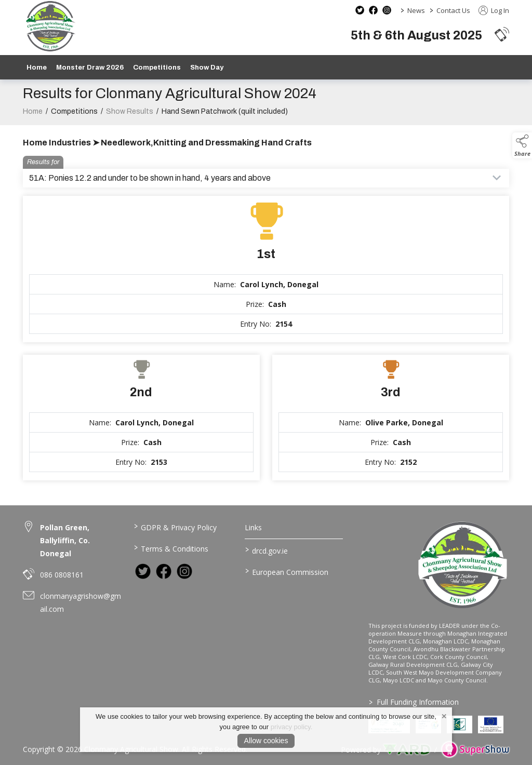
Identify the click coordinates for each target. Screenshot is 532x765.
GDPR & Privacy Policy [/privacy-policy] (175, 527)
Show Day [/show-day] (207, 67)
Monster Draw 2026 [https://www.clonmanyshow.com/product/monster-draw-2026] (90, 67)
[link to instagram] (184, 571)
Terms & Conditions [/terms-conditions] (171, 548)
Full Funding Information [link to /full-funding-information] (413, 702)
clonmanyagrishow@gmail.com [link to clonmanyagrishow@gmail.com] (81, 602)
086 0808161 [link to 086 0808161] (62, 575)
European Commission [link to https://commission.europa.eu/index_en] (286, 571)
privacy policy (291, 727)
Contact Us (453, 10)
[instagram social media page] (387, 10)
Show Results (130, 119)
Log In (494, 10)
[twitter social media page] (360, 10)
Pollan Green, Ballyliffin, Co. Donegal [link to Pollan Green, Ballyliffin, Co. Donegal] (65, 540)
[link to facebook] (164, 571)
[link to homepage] (50, 26)
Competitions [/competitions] (157, 67)
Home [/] (37, 67)
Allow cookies (266, 741)
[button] (502, 34)
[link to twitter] (143, 571)
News (416, 10)
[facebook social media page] (373, 10)
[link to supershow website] (475, 750)
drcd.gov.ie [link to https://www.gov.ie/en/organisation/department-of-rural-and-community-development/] (266, 550)
